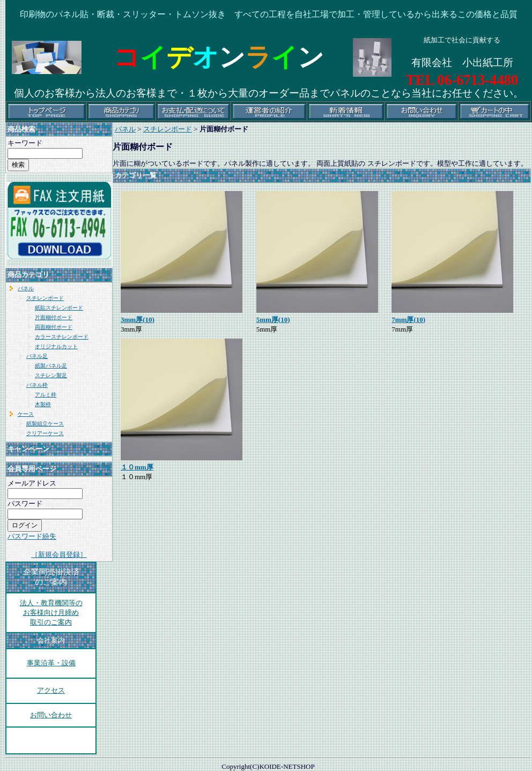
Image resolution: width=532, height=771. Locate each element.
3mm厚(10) (138, 320)
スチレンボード (45, 298)
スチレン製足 (51, 375)
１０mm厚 (137, 467)
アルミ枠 (46, 395)
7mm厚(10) (408, 320)
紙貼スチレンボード (59, 308)
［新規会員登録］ (59, 555)
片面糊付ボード (54, 317)
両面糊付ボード (54, 327)
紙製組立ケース (45, 424)
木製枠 (43, 404)
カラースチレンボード (62, 337)
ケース (26, 414)
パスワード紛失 (32, 536)
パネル (26, 288)
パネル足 (37, 356)
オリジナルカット (56, 346)
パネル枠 (37, 385)
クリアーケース (45, 433)
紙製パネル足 (51, 366)
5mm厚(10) (273, 320)
